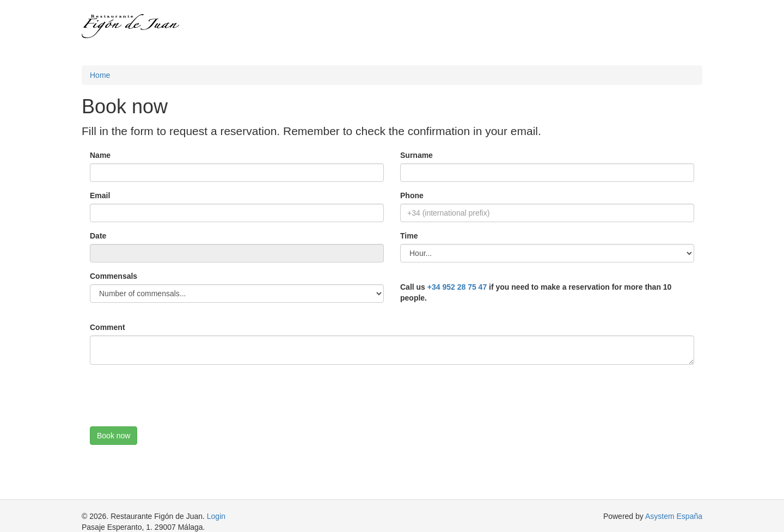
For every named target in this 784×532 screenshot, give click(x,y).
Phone (412, 195)
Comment (108, 327)
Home (100, 75)
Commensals (114, 276)
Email (100, 195)
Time (409, 236)
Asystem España (674, 516)
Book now (114, 436)
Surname (416, 155)
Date (98, 236)
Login (216, 516)
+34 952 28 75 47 (457, 287)
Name (100, 155)
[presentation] (173, 394)
